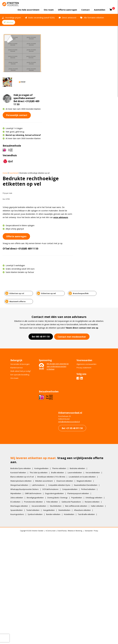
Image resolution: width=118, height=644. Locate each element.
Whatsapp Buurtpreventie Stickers (25, 373)
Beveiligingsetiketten (36, 381)
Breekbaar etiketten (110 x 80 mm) (52, 361)
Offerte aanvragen (68, 10)
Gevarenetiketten (39, 390)
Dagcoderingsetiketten (55, 377)
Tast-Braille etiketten (19, 402)
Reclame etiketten (93, 386)
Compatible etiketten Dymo (60, 369)
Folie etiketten (53, 386)
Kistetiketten (90, 398)
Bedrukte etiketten (78, 352)
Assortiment (61, 33)
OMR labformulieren (34, 377)
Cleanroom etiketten (65, 365)
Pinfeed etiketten (89, 373)
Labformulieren (39, 369)
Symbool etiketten (56, 398)
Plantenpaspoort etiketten (79, 377)
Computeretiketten (70, 373)
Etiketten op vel (43, 184)
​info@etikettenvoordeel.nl (69, 305)
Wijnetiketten (16, 377)
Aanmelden (100, 10)
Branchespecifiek (71, 184)
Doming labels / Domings (58, 381)
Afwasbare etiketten (19, 398)
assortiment (29, 10)
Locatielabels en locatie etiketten (83, 361)
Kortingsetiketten (42, 352)
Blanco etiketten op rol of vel (22, 361)
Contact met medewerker (72, 220)
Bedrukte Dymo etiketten (21, 352)
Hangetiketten (66, 394)
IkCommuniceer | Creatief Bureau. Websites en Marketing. (64, 419)
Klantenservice (17, 250)
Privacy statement (84, 250)
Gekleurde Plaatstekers (72, 386)
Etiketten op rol (15, 184)
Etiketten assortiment (44, 365)
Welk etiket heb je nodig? (21, 254)
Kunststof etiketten (19, 356)
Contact (86, 10)
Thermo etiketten (60, 352)
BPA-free (9, 22)
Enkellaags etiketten (94, 381)
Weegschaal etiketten (20, 369)
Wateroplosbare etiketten (21, 365)
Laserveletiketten (75, 356)
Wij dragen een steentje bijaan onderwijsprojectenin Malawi (58, 249)
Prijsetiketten (77, 381)
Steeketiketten (81, 394)
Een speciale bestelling (20, 257)
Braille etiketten (58, 356)
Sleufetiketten (56, 390)
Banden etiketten (74, 398)
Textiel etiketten (50, 394)
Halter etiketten (17, 394)
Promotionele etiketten (34, 386)
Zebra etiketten (17, 381)
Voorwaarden (89, 419)
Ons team (49, 10)
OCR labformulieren (51, 373)
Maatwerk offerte (100, 184)
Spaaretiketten (33, 394)
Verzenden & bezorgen (20, 247)
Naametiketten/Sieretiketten (86, 369)
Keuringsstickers (38, 398)
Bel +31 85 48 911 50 (72, 312)
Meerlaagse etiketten (20, 390)
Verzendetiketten (93, 356)
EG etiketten (16, 386)
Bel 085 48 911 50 (41, 219)
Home (52, 33)
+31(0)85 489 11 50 (75, 112)
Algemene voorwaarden (87, 247)
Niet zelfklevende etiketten (77, 390)
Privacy (96, 419)
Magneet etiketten (85, 365)
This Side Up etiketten (39, 356)
